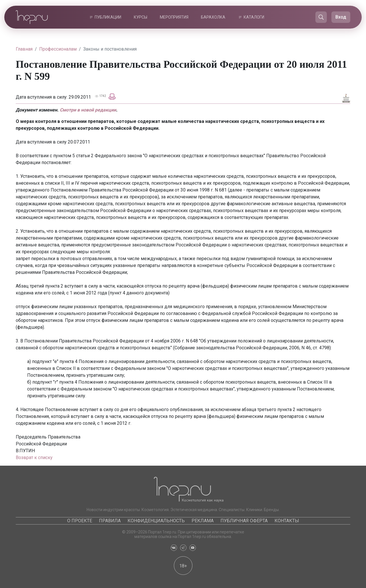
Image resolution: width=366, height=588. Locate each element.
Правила (110, 521)
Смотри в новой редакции (88, 110)
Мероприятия (174, 17)
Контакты (287, 521)
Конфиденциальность (156, 521)
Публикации (108, 17)
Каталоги (254, 17)
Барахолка (213, 17)
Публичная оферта (244, 521)
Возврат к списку (34, 458)
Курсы (141, 17)
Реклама (203, 521)
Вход (341, 17)
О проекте (80, 521)
